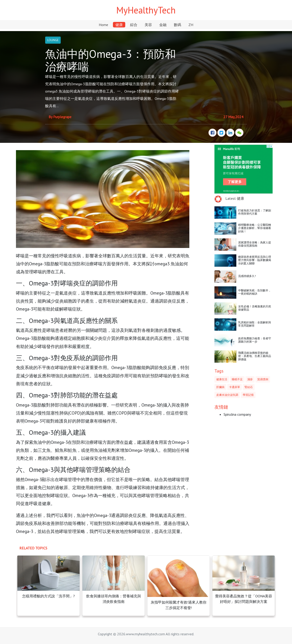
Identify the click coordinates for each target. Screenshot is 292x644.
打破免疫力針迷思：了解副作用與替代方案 (255, 212)
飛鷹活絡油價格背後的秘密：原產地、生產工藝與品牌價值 (255, 356)
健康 (119, 25)
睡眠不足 (237, 379)
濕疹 (250, 379)
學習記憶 (248, 395)
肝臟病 (220, 387)
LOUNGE (53, 40)
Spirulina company (237, 414)
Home (103, 25)
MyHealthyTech (146, 10)
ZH (191, 25)
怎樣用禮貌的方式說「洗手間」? (48, 596)
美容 (148, 25)
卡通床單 (235, 387)
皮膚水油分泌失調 (227, 395)
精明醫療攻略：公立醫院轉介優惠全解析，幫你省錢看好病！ (255, 228)
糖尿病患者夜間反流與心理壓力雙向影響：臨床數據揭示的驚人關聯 (255, 260)
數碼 (177, 25)
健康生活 (222, 379)
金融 (163, 25)
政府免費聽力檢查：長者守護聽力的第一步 (255, 340)
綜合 (134, 25)
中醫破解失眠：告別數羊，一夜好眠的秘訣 (255, 292)
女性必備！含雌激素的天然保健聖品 (255, 308)
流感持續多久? (247, 276)
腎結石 (249, 387)
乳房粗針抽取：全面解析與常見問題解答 (255, 324)
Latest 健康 (235, 198)
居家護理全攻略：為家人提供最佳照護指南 (255, 244)
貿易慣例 (263, 379)
